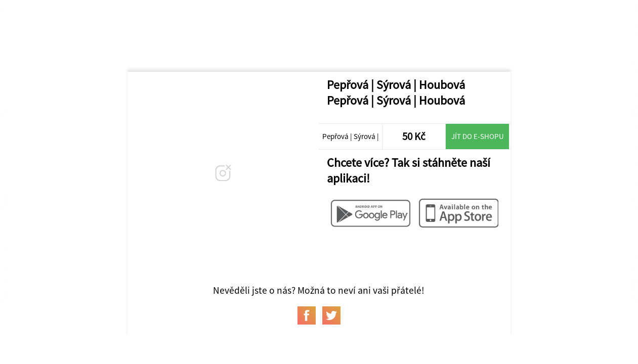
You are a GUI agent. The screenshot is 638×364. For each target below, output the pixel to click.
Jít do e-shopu (478, 136)
